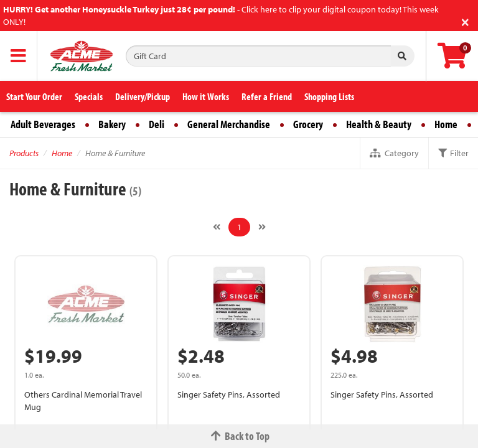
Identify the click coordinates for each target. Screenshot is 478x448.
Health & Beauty (379, 124)
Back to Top (239, 436)
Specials (89, 96)
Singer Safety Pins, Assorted (229, 394)
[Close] (465, 21)
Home (446, 124)
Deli (157, 124)
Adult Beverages (43, 124)
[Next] (262, 227)
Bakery (112, 124)
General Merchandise (229, 124)
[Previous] (217, 227)
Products (24, 153)
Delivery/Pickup (143, 96)
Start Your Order (34, 96)
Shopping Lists (329, 96)
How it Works (206, 96)
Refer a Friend (267, 96)
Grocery (308, 124)
